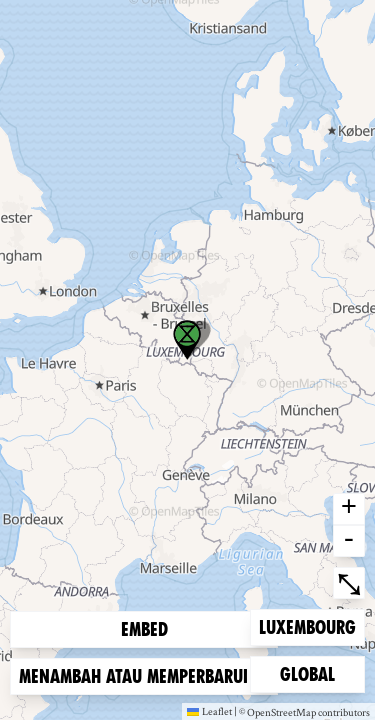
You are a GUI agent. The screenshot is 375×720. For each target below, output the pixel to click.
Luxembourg (307, 625)
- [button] (349, 541)
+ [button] (349, 509)
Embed (144, 629)
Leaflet (209, 711)
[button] (187, 340)
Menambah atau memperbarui (144, 676)
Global (312, 672)
